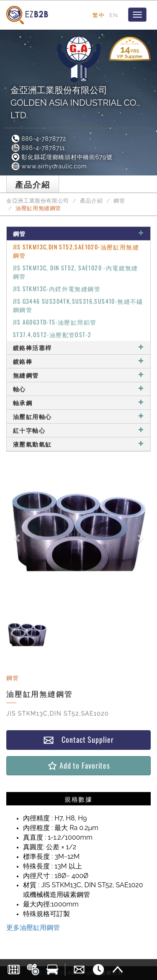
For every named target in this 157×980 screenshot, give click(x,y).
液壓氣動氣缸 (78, 444)
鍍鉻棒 (78, 361)
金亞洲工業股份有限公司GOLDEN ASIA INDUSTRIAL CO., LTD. (75, 103)
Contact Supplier (78, 740)
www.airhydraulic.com (49, 166)
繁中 (99, 15)
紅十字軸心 (78, 430)
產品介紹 (91, 201)
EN (114, 15)
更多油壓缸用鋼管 (33, 928)
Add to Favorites (78, 765)
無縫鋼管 (78, 375)
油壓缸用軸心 (78, 416)
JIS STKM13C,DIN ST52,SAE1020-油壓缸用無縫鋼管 (76, 251)
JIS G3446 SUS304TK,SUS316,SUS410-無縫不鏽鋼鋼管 (78, 305)
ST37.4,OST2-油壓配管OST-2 (52, 334)
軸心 (78, 389)
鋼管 (119, 201)
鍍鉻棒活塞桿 (78, 347)
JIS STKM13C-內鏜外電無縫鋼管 (57, 288)
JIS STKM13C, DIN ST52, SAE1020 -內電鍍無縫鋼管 (76, 272)
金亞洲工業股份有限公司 (38, 201)
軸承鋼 (78, 402)
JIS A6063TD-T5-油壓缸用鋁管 (55, 322)
